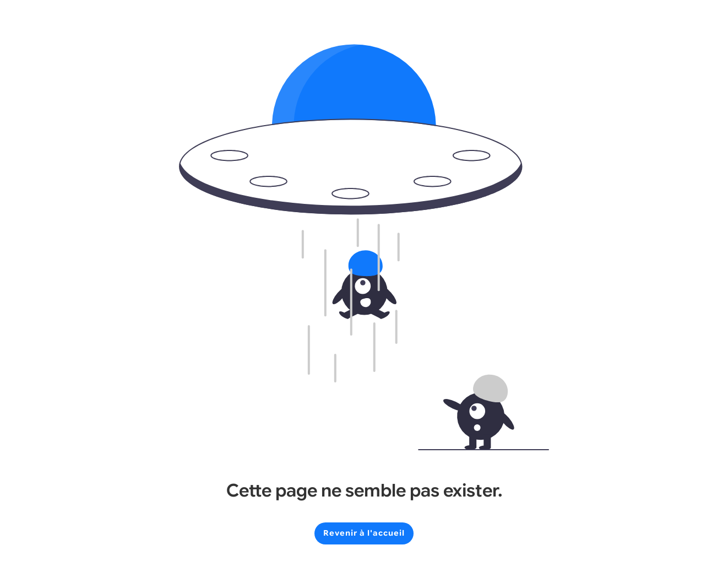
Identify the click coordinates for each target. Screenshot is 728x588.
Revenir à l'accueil (364, 533)
